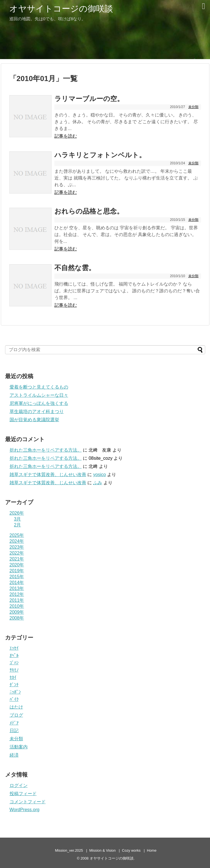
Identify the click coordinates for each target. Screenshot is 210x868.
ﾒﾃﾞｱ (14, 723)
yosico (99, 475)
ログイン (19, 785)
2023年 (17, 547)
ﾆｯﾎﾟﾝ (15, 692)
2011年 (17, 600)
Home (152, 850)
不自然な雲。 (75, 268)
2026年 (17, 513)
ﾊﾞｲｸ (14, 699)
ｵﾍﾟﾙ (14, 655)
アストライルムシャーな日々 (39, 395)
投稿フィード (23, 794)
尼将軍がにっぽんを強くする (39, 403)
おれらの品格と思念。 (89, 211)
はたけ (16, 707)
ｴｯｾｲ (14, 648)
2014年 (17, 583)
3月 (18, 519)
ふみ (98, 483)
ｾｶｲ (13, 677)
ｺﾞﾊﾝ (14, 663)
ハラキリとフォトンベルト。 (100, 155)
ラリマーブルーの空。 (89, 99)
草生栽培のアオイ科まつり (37, 411)
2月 (18, 525)
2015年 (17, 577)
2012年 (17, 594)
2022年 (17, 553)
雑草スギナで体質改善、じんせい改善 (48, 475)
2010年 (17, 606)
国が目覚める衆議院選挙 (34, 420)
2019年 (17, 571)
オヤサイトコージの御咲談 (61, 9)
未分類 (193, 107)
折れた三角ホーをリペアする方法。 (46, 450)
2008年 (17, 618)
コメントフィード (28, 802)
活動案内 (19, 747)
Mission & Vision (103, 850)
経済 (14, 755)
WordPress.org (25, 810)
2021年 (17, 559)
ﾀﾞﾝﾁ (14, 685)
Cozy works (131, 850)
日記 (14, 731)
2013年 (17, 588)
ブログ (16, 715)
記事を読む (66, 136)
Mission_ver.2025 (69, 850)
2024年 (17, 541)
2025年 (17, 535)
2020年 (17, 565)
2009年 (17, 612)
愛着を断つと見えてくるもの (39, 387)
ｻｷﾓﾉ (14, 670)
